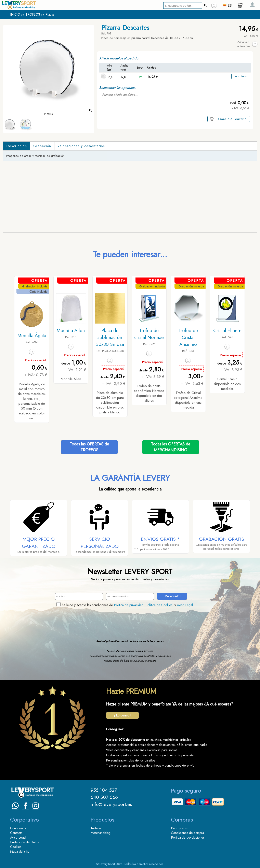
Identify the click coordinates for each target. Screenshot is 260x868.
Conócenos (18, 828)
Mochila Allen (71, 330)
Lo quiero (240, 76)
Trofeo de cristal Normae (149, 334)
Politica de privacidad (129, 605)
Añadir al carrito (232, 119)
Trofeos (96, 828)
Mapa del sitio (20, 851)
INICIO (15, 15)
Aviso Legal (185, 605)
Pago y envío (180, 828)
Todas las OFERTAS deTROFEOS (89, 447)
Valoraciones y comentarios (81, 146)
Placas (50, 15)
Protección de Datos (24, 842)
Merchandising (101, 833)
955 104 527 (104, 790)
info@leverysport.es (111, 804)
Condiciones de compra (187, 833)
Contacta (16, 833)
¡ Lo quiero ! (123, 715)
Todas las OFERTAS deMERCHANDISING (171, 447)
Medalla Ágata (32, 336)
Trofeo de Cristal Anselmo (188, 337)
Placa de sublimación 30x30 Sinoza (110, 337)
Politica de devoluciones (188, 837)
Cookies (16, 847)
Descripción (17, 146)
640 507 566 (104, 797)
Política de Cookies (159, 605)
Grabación (42, 146)
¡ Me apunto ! (172, 596)
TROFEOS (33, 15)
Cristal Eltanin (227, 330)
